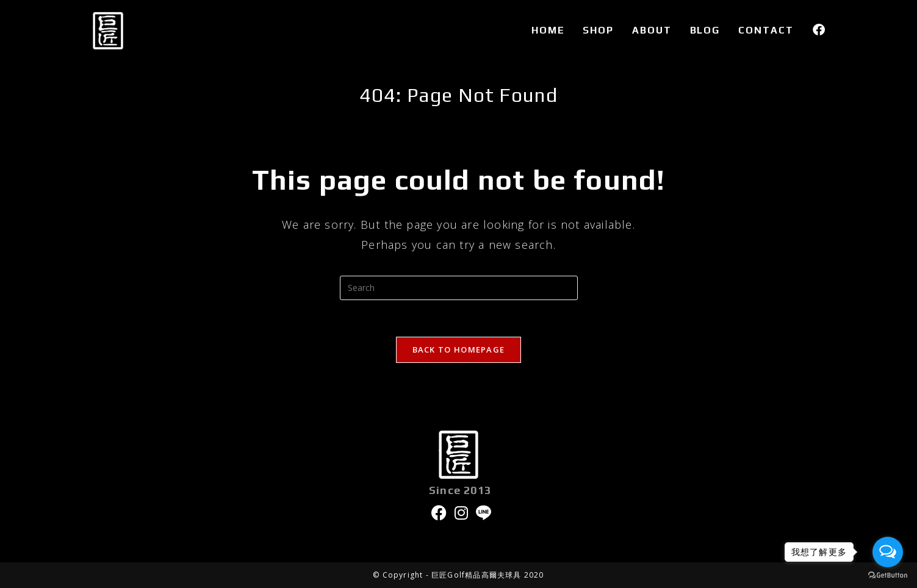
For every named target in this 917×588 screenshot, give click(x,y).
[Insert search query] (459, 288)
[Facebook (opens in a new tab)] (819, 30)
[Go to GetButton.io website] (888, 575)
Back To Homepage (459, 350)
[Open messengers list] (888, 552)
